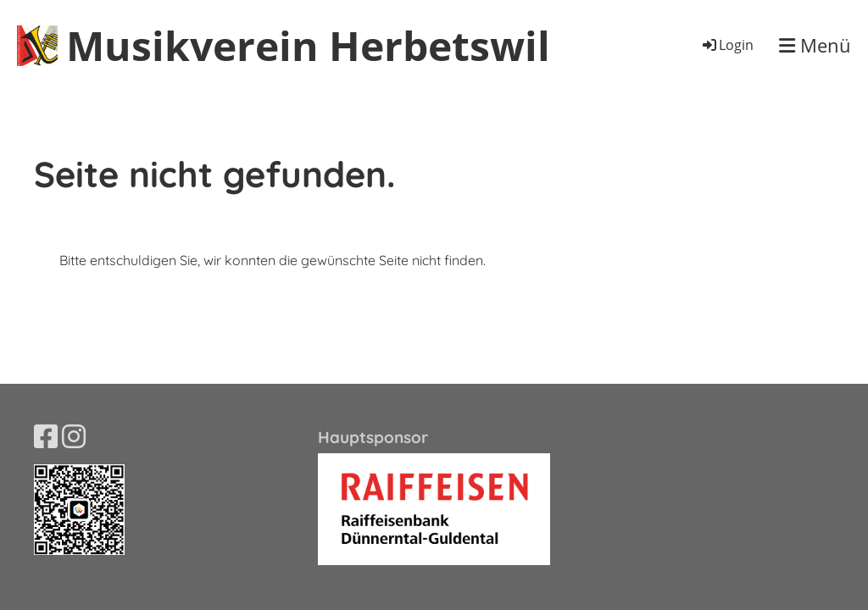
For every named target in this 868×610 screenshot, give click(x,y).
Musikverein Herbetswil (308, 45)
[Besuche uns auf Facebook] (46, 436)
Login (727, 45)
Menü (815, 45)
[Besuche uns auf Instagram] (74, 436)
